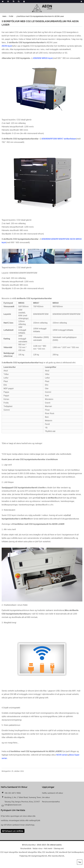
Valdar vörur (38, 848)
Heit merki (48, 848)
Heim (4, 16)
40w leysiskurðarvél (56, 856)
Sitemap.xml (59, 848)
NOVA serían (62, 755)
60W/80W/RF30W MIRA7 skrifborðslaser (59, 139)
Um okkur (46, 797)
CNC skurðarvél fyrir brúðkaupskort (69, 852)
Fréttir (11, 16)
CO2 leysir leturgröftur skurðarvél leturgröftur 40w (21, 852)
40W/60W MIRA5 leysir (43, 58)
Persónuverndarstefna (51, 802)
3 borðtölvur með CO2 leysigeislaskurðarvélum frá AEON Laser (40, 16)
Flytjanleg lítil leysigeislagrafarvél (33, 856)
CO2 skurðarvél (48, 852)
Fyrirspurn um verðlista (14, 831)
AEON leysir (7, 46)
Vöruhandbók (26, 848)
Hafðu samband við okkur (52, 793)
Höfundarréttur (30, 845)
